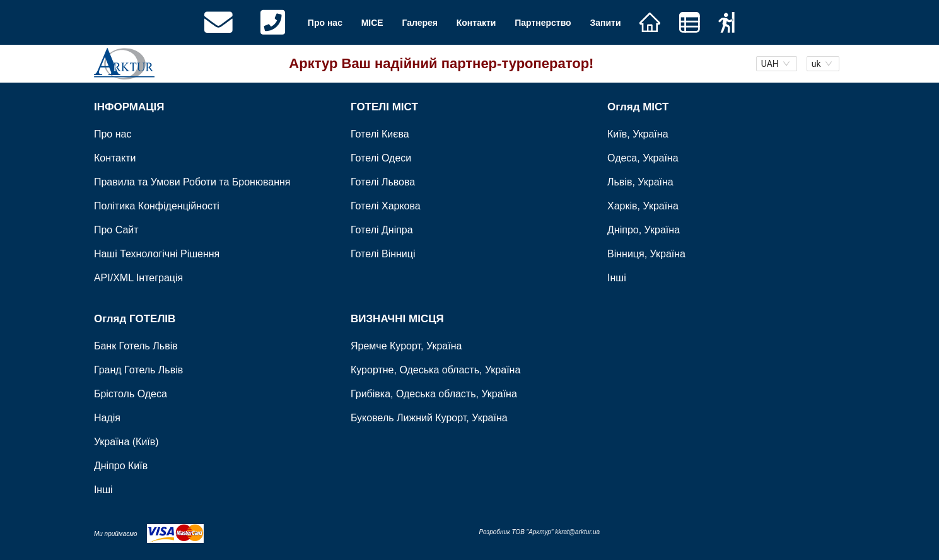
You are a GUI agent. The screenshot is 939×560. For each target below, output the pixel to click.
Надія (107, 418)
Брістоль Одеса (131, 394)
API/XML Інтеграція (138, 278)
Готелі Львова (383, 183)
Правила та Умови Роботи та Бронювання (192, 183)
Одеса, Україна (643, 159)
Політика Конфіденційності (157, 207)
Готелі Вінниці (383, 254)
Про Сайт (116, 230)
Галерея (420, 23)
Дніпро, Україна (644, 230)
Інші (617, 278)
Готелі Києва (380, 135)
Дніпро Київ (121, 466)
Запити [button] (605, 23)
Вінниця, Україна (646, 254)
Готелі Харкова (386, 207)
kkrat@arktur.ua (577, 532)
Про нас (325, 23)
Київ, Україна (638, 135)
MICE (372, 23)
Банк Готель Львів (136, 346)
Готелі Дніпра (382, 230)
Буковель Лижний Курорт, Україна (429, 418)
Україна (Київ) (126, 442)
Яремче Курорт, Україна (406, 346)
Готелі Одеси (381, 159)
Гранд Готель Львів (138, 370)
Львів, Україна (640, 183)
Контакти (476, 23)
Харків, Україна (643, 207)
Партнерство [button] (543, 23)
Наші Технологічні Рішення (157, 254)
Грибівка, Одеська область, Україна (434, 394)
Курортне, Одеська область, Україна (435, 370)
